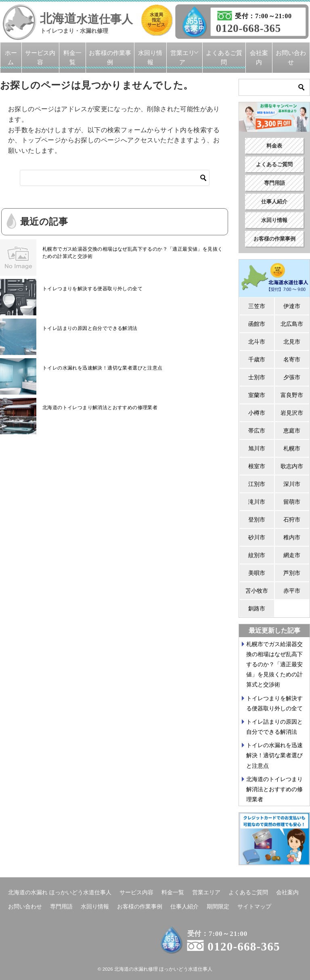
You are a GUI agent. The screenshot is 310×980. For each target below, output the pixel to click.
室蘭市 (257, 395)
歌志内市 (292, 466)
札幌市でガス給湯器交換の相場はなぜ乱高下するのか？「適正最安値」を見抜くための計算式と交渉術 (132, 253)
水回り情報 (150, 57)
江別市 (257, 484)
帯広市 (257, 431)
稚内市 (292, 537)
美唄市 (257, 573)
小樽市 (257, 413)
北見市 (292, 342)
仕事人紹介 (274, 202)
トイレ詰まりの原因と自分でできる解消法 (90, 328)
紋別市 (257, 555)
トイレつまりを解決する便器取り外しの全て (92, 289)
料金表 (274, 146)
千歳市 (257, 359)
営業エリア (182, 57)
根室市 (257, 466)
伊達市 (292, 306)
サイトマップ (254, 906)
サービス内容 (40, 57)
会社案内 (259, 57)
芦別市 (292, 573)
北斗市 (257, 342)
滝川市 (257, 502)
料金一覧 (72, 57)
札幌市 (292, 448)
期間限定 (218, 906)
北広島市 (292, 324)
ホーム (11, 57)
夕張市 (292, 377)
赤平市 (292, 591)
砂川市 (257, 537)
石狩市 (292, 520)
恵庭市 (292, 431)
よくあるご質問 (224, 57)
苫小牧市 (257, 591)
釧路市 (257, 608)
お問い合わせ (291, 57)
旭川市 (257, 448)
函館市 (257, 324)
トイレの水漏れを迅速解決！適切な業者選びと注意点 (103, 368)
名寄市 (292, 359)
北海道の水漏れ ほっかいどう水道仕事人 (60, 892)
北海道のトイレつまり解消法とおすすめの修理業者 (100, 408)
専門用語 (274, 183)
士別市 (257, 377)
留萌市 (292, 502)
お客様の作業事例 (110, 57)
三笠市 (257, 306)
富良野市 (292, 395)
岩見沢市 (292, 413)
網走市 (292, 555)
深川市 (292, 484)
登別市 (257, 520)
